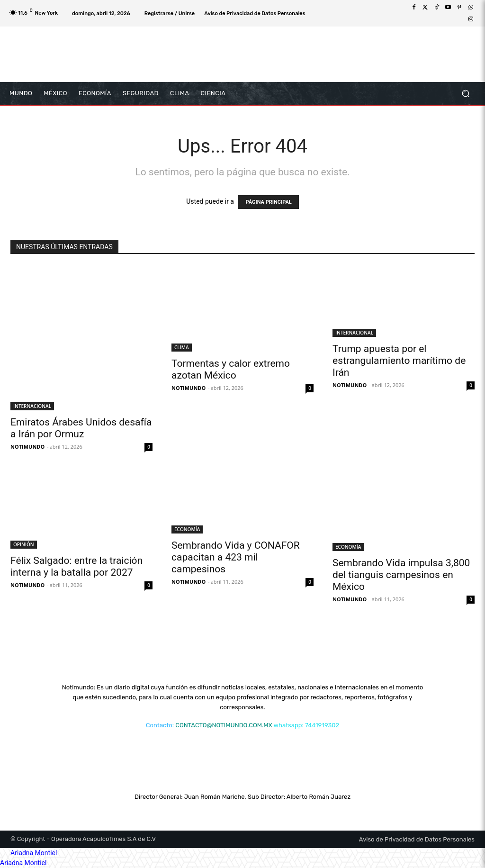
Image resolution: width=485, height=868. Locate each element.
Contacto (159, 725)
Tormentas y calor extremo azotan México (231, 369)
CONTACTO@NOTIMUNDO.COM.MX (224, 725)
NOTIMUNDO (27, 447)
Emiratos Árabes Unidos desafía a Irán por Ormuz (81, 428)
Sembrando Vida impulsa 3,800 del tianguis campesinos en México (401, 575)
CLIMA (182, 347)
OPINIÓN (24, 544)
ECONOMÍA (187, 529)
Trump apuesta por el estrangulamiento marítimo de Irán (399, 361)
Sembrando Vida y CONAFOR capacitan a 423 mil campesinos (236, 557)
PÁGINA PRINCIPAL (268, 202)
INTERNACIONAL (32, 406)
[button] (465, 93)
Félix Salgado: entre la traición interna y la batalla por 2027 (76, 566)
